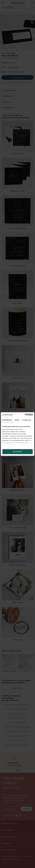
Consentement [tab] (7, 420)
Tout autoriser (18, 452)
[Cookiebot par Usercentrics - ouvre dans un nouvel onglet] (25, 415)
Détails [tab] (17, 420)
